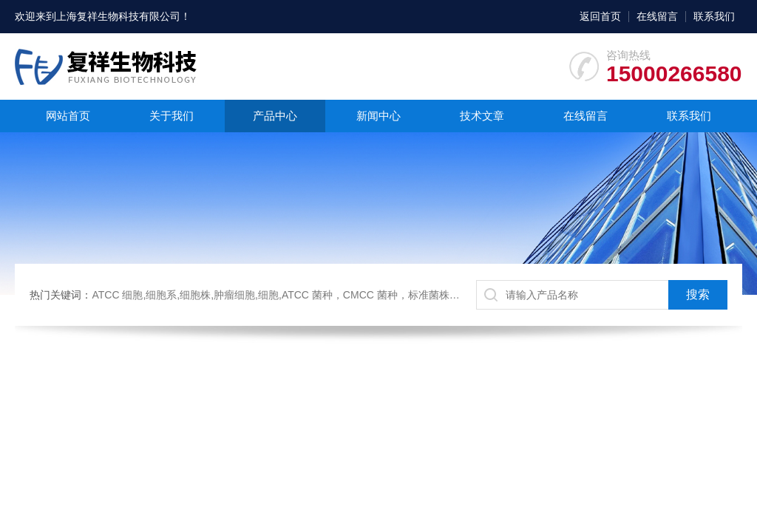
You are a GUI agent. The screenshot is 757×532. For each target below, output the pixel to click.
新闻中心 (378, 116)
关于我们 (172, 116)
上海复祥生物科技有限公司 (118, 16)
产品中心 (275, 116)
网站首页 (68, 116)
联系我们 (714, 16)
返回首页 (600, 16)
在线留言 (657, 16)
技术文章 (482, 116)
